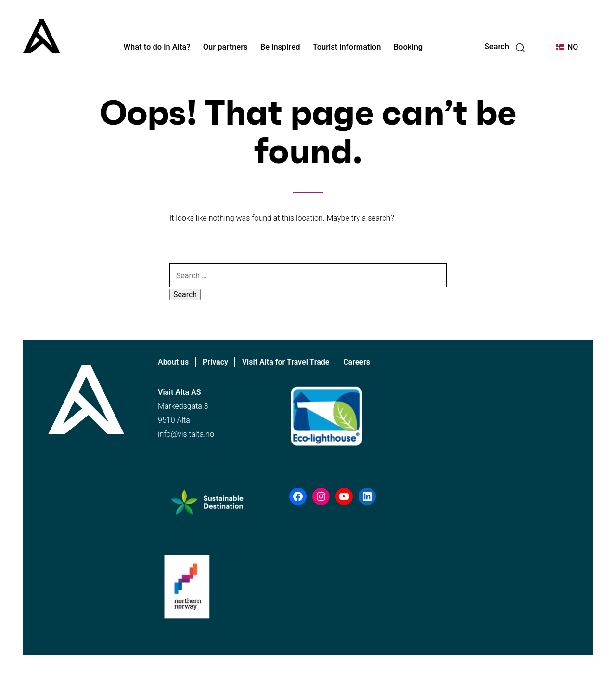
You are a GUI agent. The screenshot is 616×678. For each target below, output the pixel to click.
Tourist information (347, 47)
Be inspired (280, 47)
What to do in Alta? (157, 47)
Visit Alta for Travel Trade (286, 362)
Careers (357, 362)
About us (173, 362)
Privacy (215, 362)
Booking (408, 47)
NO (573, 47)
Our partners (225, 47)
